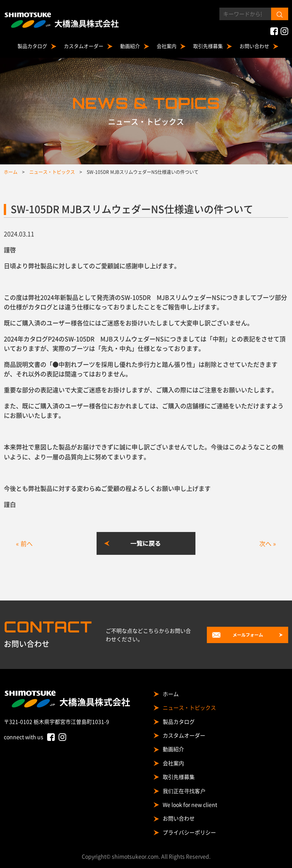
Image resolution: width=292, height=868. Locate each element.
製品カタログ (32, 46)
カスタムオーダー (84, 46)
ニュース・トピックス (189, 707)
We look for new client (190, 804)
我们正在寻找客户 (184, 791)
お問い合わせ (254, 46)
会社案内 (167, 46)
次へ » (268, 543)
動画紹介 (130, 46)
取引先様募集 (208, 46)
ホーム (171, 694)
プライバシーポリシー (189, 832)
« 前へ (24, 543)
